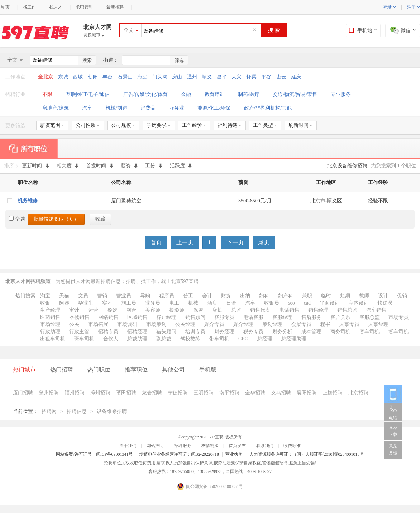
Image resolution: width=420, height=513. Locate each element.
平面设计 (330, 303)
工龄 (154, 166)
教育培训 (215, 94)
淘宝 (45, 296)
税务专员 (253, 332)
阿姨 (64, 303)
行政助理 (50, 332)
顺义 (207, 77)
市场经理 (50, 324)
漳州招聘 (100, 393)
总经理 (265, 339)
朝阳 (93, 77)
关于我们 (128, 446)
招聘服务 (183, 446)
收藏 (100, 219)
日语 (231, 303)
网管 (131, 310)
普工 (188, 296)
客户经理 (166, 317)
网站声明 (155, 446)
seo (292, 303)
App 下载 (393, 431)
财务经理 (224, 332)
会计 (207, 296)
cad (307, 303)
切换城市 (94, 35)
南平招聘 (229, 393)
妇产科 (286, 296)
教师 (364, 296)
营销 (102, 296)
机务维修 (28, 201)
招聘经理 (137, 332)
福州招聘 (75, 393)
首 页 (5, 7)
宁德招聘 (178, 393)
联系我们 (265, 446)
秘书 (325, 324)
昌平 (222, 77)
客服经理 (282, 317)
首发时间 (100, 166)
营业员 (124, 296)
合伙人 (111, 339)
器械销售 (79, 317)
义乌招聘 (281, 393)
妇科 (264, 296)
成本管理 (311, 332)
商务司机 (340, 332)
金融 (186, 94)
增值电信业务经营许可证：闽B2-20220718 (179, 454)
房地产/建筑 (56, 108)
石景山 (125, 77)
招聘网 (49, 411)
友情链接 (210, 446)
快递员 (385, 303)
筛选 (179, 60)
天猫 (64, 296)
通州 (192, 77)
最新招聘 (115, 7)
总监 (236, 310)
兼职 (307, 296)
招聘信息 (77, 411)
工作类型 (265, 125)
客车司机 (369, 332)
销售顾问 (195, 317)
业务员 (153, 303)
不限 (47, 94)
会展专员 (301, 324)
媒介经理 (243, 324)
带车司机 (219, 339)
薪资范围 (52, 125)
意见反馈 (393, 450)
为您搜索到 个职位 (393, 166)
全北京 (46, 77)
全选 (17, 219)
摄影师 (177, 310)
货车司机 (398, 332)
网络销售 (108, 317)
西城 (78, 77)
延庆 (296, 77)
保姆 (198, 310)
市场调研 (127, 324)
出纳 (245, 296)
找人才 (56, 7)
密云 (281, 77)
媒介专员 (214, 324)
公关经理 (185, 324)
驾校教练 (190, 339)
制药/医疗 (249, 94)
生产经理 (50, 310)
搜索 (87, 60)
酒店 (212, 303)
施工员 (129, 303)
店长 (217, 310)
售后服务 (311, 317)
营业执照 (234, 454)
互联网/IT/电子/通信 (88, 94)
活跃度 (181, 166)
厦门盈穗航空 (126, 201)
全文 (129, 30)
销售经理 (318, 310)
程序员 (167, 296)
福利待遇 (230, 125)
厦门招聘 (23, 393)
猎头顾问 (166, 332)
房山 (177, 77)
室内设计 (359, 303)
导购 (145, 296)
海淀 (142, 77)
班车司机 (84, 339)
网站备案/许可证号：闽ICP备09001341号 (94, 454)
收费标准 (292, 446)
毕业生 (86, 303)
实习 (107, 303)
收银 (45, 303)
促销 (402, 296)
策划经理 (272, 324)
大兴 (237, 77)
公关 (74, 324)
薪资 (130, 166)
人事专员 (349, 324)
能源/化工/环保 (214, 108)
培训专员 (195, 332)
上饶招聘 (333, 393)
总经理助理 (294, 339)
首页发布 (237, 446)
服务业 (177, 108)
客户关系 (340, 317)
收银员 (272, 303)
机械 (193, 303)
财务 (226, 296)
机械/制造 (116, 108)
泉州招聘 (49, 393)
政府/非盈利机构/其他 (268, 108)
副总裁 (164, 339)
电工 (174, 303)
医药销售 (50, 317)
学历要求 (159, 125)
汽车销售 (376, 310)
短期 (345, 296)
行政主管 (79, 332)
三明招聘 (204, 393)
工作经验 (194, 125)
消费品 (148, 108)
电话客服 (253, 317)
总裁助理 (137, 339)
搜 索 (274, 30)
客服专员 (224, 317)
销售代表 (260, 310)
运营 (93, 310)
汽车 (87, 108)
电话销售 (289, 310)
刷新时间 (300, 125)
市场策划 (156, 324)
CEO (243, 339)
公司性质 (88, 125)
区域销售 (137, 317)
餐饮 (112, 310)
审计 (74, 310)
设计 (383, 296)
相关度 (68, 166)
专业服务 (341, 94)
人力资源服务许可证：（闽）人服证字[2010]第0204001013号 (307, 454)
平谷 (266, 77)
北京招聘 (358, 393)
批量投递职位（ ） (56, 219)
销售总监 (347, 310)
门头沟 (160, 77)
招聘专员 (108, 332)
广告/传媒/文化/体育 (145, 94)
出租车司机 (53, 339)
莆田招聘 (126, 393)
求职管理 (84, 7)
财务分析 (282, 332)
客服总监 (369, 317)
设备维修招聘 (112, 411)
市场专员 (398, 317)
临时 (326, 296)
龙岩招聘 (152, 393)
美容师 (153, 310)
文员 (83, 296)
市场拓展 (98, 324)
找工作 (29, 7)
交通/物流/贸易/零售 (295, 94)
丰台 (108, 77)
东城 (63, 77)
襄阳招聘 (307, 393)
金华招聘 (255, 393)
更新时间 (36, 166)
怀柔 (252, 77)
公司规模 (123, 125)
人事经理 (378, 324)
